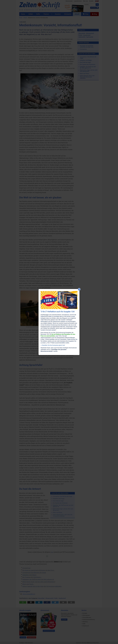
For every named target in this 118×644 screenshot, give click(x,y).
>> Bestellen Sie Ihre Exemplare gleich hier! (53, 345)
